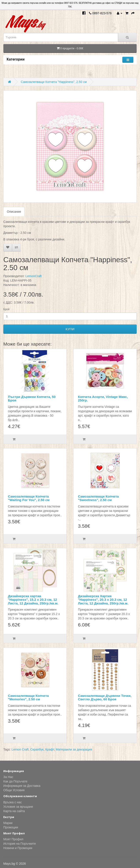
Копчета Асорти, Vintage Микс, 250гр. (103, 399)
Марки (8, 823)
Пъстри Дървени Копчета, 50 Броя (32, 399)
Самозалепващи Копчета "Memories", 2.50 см (28, 698)
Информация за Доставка (22, 786)
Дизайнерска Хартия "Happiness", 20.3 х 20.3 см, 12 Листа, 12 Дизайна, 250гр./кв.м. (103, 600)
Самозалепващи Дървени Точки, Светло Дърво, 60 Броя (105, 698)
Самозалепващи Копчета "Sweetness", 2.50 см (98, 498)
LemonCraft (33, 276)
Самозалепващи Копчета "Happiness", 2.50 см (54, 82)
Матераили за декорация (74, 749)
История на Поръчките (20, 844)
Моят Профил (13, 839)
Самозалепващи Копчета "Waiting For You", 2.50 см (29, 498)
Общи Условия (14, 790)
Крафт (50, 749)
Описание (14, 212)
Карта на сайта (14, 811)
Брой (6, 309)
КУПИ (70, 329)
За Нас (8, 777)
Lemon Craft (20, 749)
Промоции (11, 827)
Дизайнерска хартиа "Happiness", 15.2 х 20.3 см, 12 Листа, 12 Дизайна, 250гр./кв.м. (33, 600)
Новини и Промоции (18, 848)
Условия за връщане (18, 807)
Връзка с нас (13, 802)
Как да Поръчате (15, 781)
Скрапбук (37, 749)
